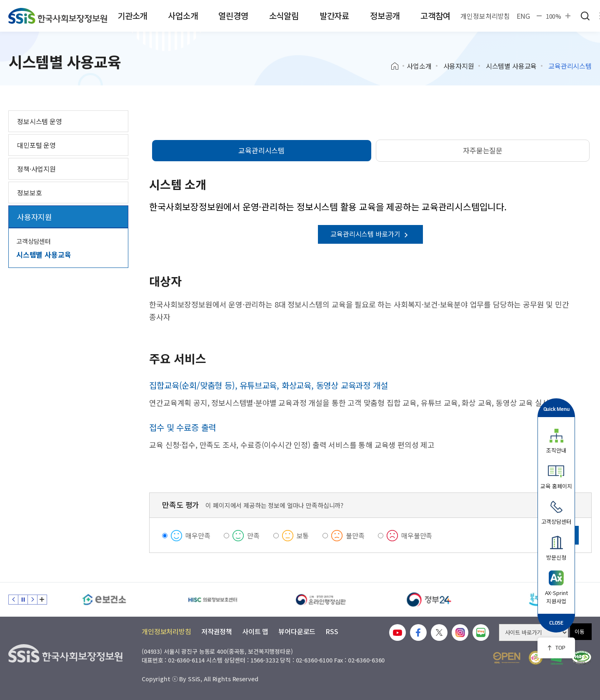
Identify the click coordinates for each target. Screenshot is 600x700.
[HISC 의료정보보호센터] (212, 600)
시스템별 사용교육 (511, 66)
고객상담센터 (34, 241)
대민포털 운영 (36, 145)
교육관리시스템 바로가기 (370, 234)
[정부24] (429, 600)
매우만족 (198, 535)
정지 (23, 600)
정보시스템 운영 (40, 121)
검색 (585, 16)
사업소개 (183, 16)
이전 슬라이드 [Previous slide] (13, 600)
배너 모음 (42, 600)
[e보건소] (104, 600)
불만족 (355, 535)
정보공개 (385, 16)
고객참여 (435, 16)
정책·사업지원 (36, 169)
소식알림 (284, 16)
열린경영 (233, 16)
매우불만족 (417, 535)
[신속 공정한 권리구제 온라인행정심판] (321, 600)
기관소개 (132, 16)
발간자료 (334, 16)
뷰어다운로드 (297, 631)
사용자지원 (459, 66)
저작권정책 (217, 631)
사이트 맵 (255, 631)
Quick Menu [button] (556, 409)
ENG (523, 16)
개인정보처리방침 (485, 16)
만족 (253, 535)
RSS (332, 631)
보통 (303, 535)
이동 (580, 631)
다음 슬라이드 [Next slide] (32, 600)
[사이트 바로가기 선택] (534, 632)
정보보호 (29, 192)
